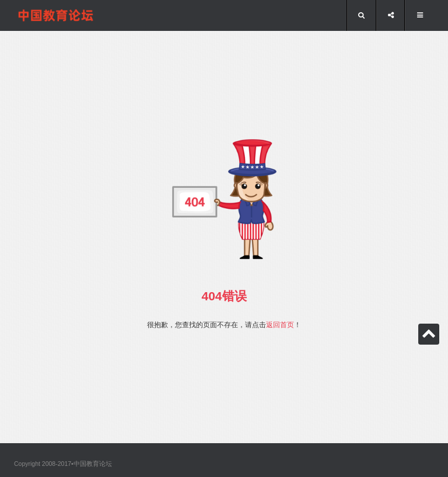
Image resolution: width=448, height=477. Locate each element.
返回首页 (280, 325)
